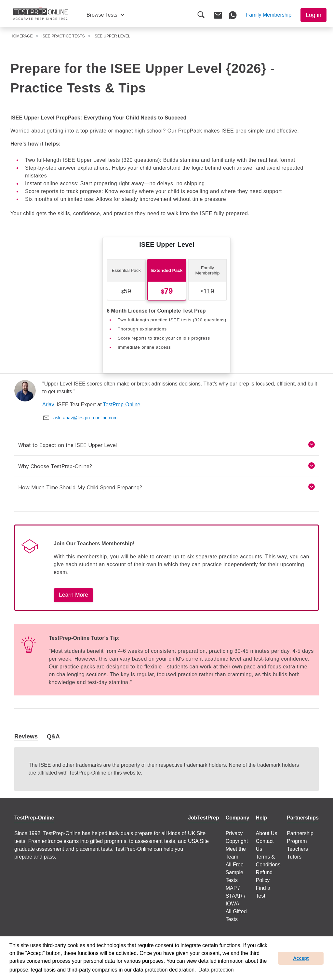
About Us (267, 833)
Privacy (234, 833)
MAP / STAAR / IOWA (236, 896)
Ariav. (49, 405)
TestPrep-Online (122, 405)
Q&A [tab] (53, 736)
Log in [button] (313, 15)
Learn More (73, 595)
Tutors (294, 857)
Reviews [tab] (26, 736)
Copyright (237, 841)
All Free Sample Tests (235, 872)
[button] (105, 15)
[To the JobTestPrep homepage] (40, 13)
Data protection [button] (216, 970)
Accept (301, 958)
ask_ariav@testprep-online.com (85, 418)
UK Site (197, 833)
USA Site (198, 841)
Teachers (297, 849)
